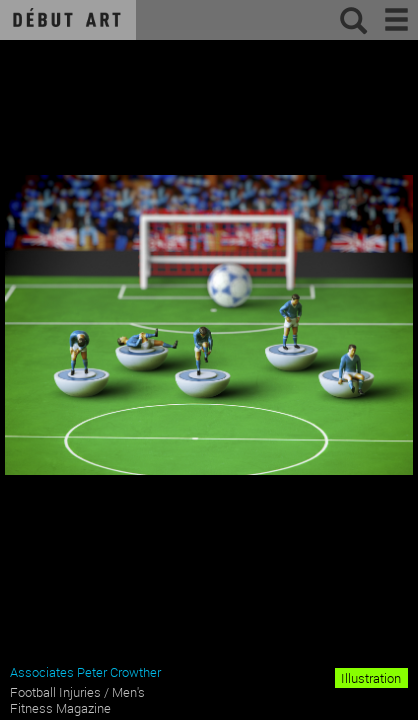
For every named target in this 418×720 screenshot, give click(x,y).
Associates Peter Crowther (85, 672)
